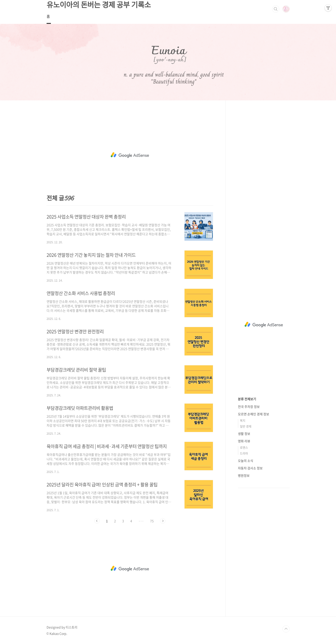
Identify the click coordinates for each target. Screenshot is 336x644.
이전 (97, 521)
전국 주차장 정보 (249, 407)
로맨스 (244, 447)
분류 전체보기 (247, 399)
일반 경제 (246, 426)
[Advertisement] (130, 155)
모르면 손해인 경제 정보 (254, 414)
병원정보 (244, 475)
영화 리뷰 (244, 441)
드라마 (244, 453)
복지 (243, 420)
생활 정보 (244, 434)
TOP (286, 629)
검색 (276, 9)
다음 (163, 521)
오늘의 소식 (246, 461)
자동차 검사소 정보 (250, 468)
